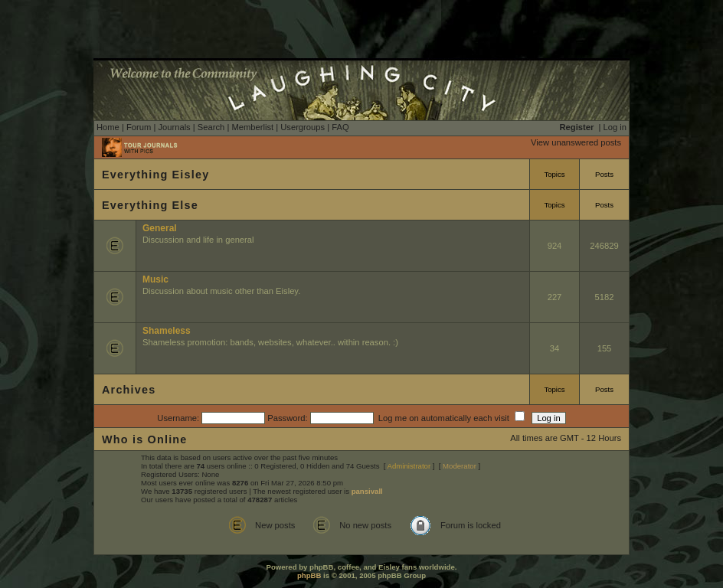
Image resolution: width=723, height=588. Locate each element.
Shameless (167, 331)
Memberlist (252, 127)
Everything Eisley (155, 175)
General (160, 228)
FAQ (340, 127)
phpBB (309, 575)
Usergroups (303, 127)
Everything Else (150, 205)
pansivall (367, 491)
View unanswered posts (576, 142)
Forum (139, 127)
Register (577, 127)
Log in (615, 127)
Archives (129, 390)
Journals (174, 127)
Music (155, 279)
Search (211, 127)
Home (108, 127)
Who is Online (145, 439)
